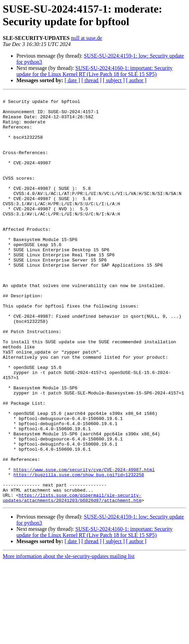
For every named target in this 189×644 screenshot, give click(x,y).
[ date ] (72, 80)
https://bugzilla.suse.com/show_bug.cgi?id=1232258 (79, 551)
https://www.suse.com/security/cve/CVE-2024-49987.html (84, 545)
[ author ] (136, 80)
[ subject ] (114, 80)
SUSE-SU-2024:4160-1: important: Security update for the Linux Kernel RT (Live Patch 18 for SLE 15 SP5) (94, 71)
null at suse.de (87, 38)
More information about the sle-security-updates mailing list (69, 638)
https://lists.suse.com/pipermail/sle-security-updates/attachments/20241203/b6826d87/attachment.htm (72, 579)
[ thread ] (91, 80)
